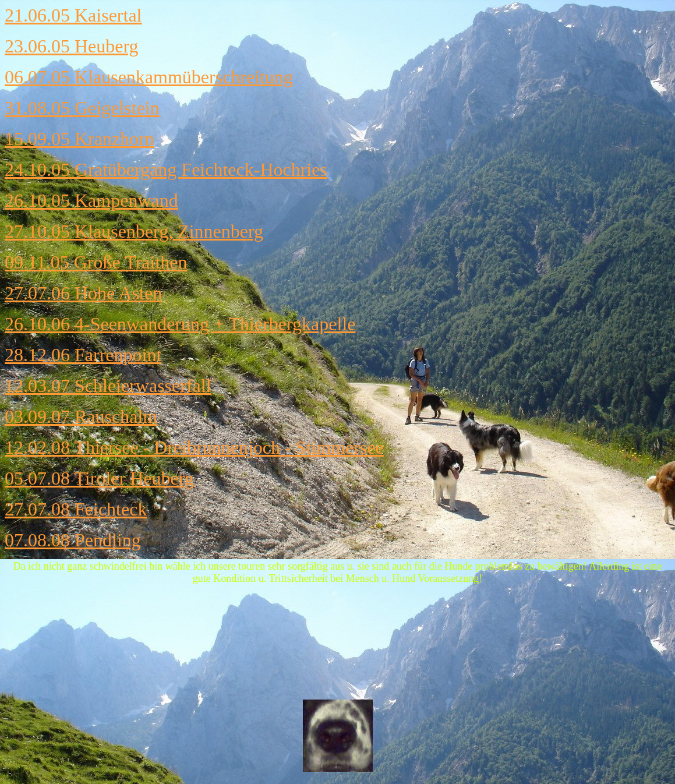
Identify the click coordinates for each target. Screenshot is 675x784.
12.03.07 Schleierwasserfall (108, 386)
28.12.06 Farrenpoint (83, 355)
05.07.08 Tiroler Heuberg (99, 478)
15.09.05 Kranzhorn (79, 139)
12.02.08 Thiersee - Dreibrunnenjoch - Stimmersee (194, 447)
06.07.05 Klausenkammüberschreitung (149, 77)
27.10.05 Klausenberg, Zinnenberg (134, 231)
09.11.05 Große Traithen (96, 262)
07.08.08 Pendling (73, 540)
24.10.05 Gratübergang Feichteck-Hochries (166, 169)
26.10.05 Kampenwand (91, 200)
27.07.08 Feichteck (76, 509)
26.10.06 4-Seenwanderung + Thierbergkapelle (180, 324)
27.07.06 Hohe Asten (83, 293)
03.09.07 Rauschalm (81, 416)
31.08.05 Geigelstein (82, 108)
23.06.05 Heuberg (72, 46)
